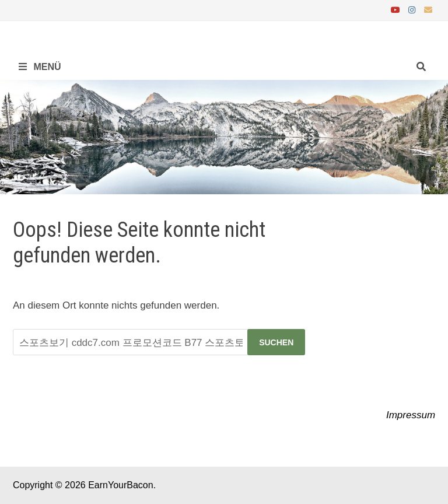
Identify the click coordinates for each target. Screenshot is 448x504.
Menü (40, 67)
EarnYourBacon (121, 485)
